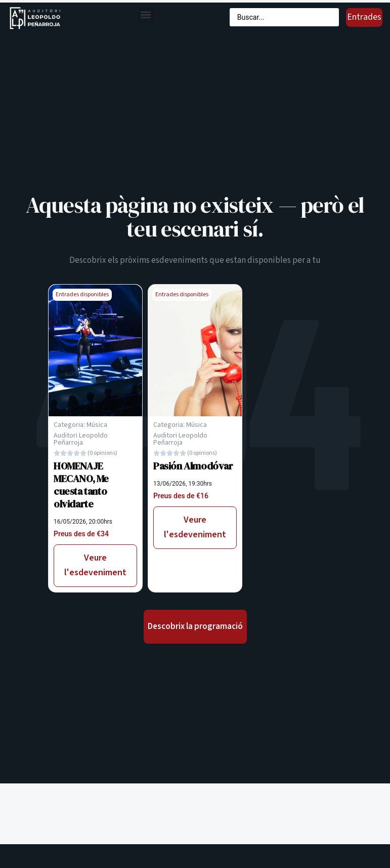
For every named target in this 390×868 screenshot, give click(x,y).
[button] (146, 15)
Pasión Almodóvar (193, 466)
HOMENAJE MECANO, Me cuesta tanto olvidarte (81, 485)
